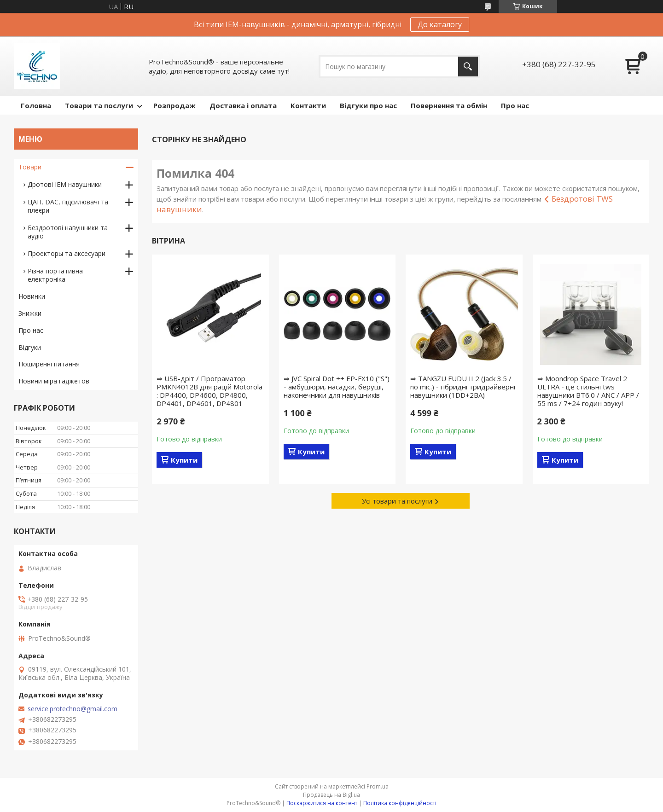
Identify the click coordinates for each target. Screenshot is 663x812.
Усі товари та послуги (397, 501)
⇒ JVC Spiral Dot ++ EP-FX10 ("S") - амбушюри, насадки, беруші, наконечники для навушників (337, 387)
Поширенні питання (49, 364)
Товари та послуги (99, 105)
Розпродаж (174, 105)
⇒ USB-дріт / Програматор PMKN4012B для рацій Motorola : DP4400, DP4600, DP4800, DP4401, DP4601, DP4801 (209, 391)
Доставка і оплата (243, 105)
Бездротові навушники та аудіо (68, 232)
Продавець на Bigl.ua (331, 795)
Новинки (32, 296)
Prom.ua (378, 786)
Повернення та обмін (449, 105)
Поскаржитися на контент (322, 803)
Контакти (308, 105)
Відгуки (30, 347)
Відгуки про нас (368, 105)
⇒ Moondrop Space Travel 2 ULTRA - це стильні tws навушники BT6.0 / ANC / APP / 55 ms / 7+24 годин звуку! (588, 391)
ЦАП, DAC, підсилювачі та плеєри (68, 206)
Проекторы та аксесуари (67, 253)
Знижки (30, 313)
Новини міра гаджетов (54, 381)
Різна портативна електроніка (55, 275)
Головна (36, 105)
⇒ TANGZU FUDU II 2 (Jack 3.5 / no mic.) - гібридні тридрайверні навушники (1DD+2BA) (463, 387)
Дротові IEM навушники (65, 184)
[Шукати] (468, 67)
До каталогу (440, 24)
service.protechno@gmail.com (73, 709)
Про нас (515, 105)
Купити (184, 460)
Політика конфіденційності (400, 803)
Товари (30, 167)
